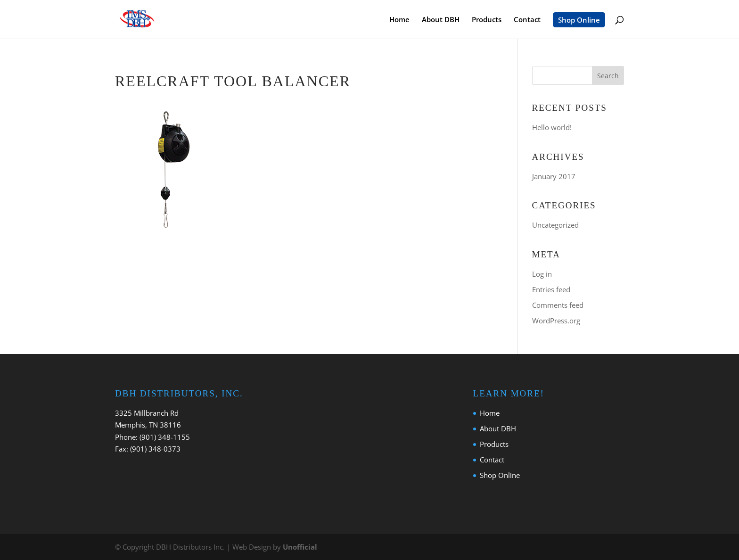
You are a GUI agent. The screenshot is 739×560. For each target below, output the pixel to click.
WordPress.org (556, 321)
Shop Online (579, 20)
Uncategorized (555, 225)
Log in (542, 274)
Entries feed (551, 289)
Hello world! (552, 127)
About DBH (441, 20)
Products (487, 20)
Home (399, 20)
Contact (527, 20)
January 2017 (554, 176)
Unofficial (300, 547)
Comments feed (558, 305)
